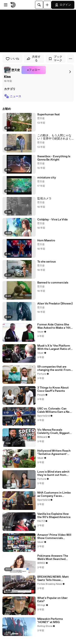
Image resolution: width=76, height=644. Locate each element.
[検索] (39, 5)
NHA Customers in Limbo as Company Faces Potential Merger (54, 494)
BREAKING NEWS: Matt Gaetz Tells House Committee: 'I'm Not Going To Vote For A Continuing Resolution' (55, 578)
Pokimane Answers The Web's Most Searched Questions (53, 558)
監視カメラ (44, 199)
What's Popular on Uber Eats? (52, 600)
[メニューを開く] (6, 5)
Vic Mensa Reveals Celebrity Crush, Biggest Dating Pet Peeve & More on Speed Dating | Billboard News (55, 431)
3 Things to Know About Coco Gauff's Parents (53, 389)
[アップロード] (47, 5)
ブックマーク (55, 59)
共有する (34, 59)
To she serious (47, 262)
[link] (12, 70)
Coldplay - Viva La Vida (52, 220)
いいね (12, 59)
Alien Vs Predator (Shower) (55, 304)
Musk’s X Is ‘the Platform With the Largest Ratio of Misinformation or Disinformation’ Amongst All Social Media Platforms (55, 347)
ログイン (63, 5)
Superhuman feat (49, 115)
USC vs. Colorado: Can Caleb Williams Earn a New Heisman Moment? (55, 410)
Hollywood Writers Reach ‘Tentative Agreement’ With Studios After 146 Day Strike (55, 452)
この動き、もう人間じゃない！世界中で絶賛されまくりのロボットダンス (54, 137)
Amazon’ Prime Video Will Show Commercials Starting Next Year (54, 537)
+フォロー (34, 70)
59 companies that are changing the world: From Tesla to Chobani (54, 368)
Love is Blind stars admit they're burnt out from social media (53, 473)
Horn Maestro (46, 241)
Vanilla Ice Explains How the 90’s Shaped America (54, 516)
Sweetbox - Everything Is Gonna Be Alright (54, 158)
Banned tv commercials (53, 283)
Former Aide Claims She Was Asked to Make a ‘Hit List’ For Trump (54, 326)
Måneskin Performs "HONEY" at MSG (50, 621)
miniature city (47, 178)
